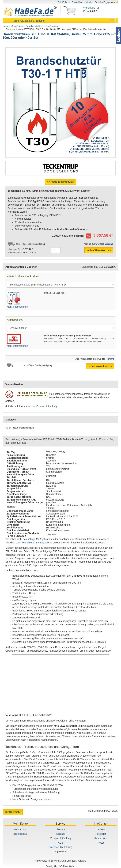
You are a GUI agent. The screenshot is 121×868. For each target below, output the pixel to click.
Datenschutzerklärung (60, 847)
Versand (110, 359)
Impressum (60, 851)
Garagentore (27, 21)
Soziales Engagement (105, 2)
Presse (101, 843)
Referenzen (101, 838)
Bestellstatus (20, 834)
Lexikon (101, 829)
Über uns (61, 829)
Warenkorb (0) (91, 8)
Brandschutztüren (34, 26)
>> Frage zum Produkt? (60, 182)
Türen (16, 21)
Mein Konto (20, 829)
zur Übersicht (13, 812)
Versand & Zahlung (46, 406)
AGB (60, 843)
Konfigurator (52, 26)
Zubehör (40, 21)
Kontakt (60, 834)
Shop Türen (17, 26)
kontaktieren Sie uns (33, 543)
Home (6, 26)
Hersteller (101, 834)
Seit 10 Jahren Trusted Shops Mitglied (75, 2)
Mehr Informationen (17, 307)
